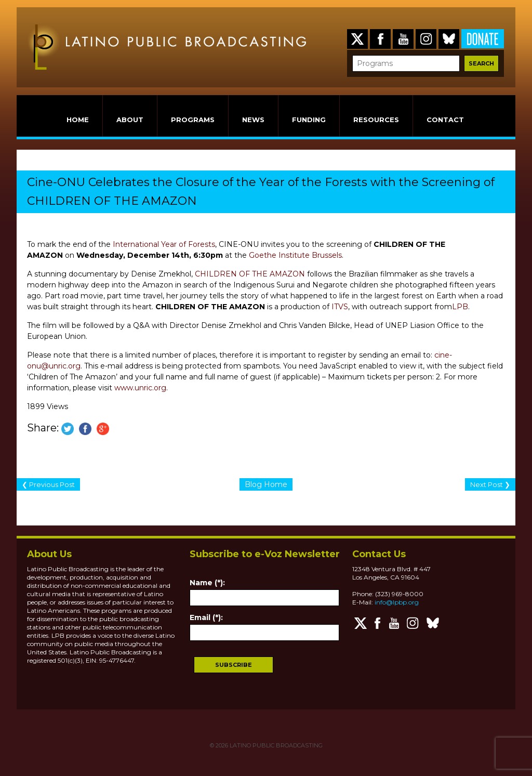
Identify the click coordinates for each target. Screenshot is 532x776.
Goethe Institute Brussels (295, 255)
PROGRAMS (193, 120)
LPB (460, 307)
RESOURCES (376, 120)
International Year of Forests (164, 244)
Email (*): (206, 617)
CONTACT (445, 120)
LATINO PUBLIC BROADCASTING (275, 745)
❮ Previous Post (48, 484)
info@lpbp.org (397, 602)
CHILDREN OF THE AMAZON (250, 274)
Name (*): (207, 583)
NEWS (253, 120)
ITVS (340, 307)
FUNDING (309, 120)
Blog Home (266, 484)
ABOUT (130, 120)
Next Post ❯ (490, 484)
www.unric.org (140, 388)
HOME (78, 120)
